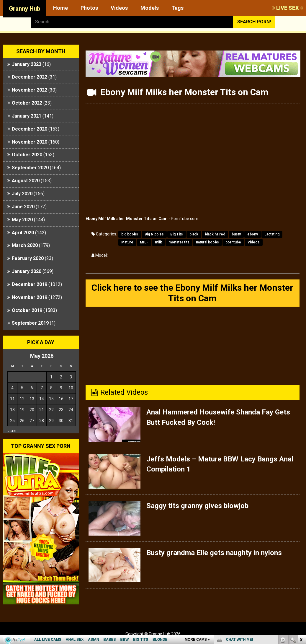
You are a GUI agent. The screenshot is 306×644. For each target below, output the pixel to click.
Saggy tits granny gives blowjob (197, 506)
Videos (119, 8)
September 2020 (30, 168)
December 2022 (30, 77)
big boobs (130, 234)
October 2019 (27, 310)
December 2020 (30, 129)
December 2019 (30, 284)
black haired (215, 234)
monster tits (179, 242)
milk (158, 242)
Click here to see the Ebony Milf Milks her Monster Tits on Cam (192, 293)
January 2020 (27, 271)
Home (60, 8)
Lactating (272, 234)
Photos (89, 8)
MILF (144, 242)
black (194, 234)
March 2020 (25, 245)
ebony (253, 234)
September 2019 (30, 323)
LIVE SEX (288, 8)
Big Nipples (154, 234)
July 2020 (22, 194)
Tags (177, 8)
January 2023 (27, 64)
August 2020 (26, 181)
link (301, 552)
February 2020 (28, 258)
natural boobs (207, 242)
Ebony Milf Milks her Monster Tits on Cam (127, 219)
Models (150, 8)
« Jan (12, 431)
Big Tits (177, 234)
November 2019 (30, 297)
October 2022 (27, 103)
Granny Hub (25, 9)
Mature (127, 242)
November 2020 (30, 142)
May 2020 (22, 220)
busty (236, 234)
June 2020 (23, 207)
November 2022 (30, 90)
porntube (233, 242)
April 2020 (23, 233)
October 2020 (27, 155)
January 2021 (27, 116)
